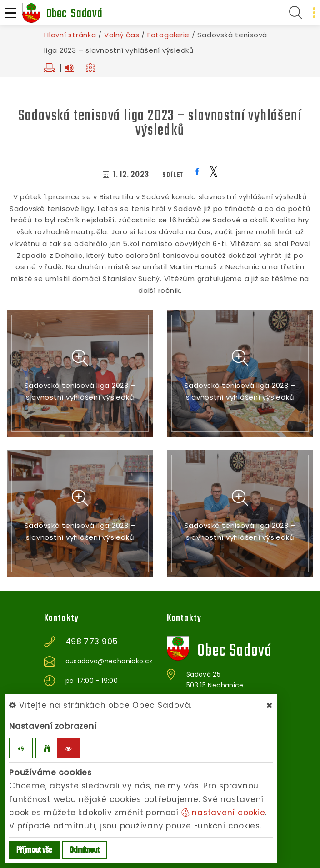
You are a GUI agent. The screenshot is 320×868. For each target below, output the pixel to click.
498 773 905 (92, 642)
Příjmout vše (34, 850)
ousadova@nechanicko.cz (109, 661)
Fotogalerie (168, 35)
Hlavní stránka (70, 35)
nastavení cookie (223, 813)
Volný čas (122, 35)
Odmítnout (85, 850)
